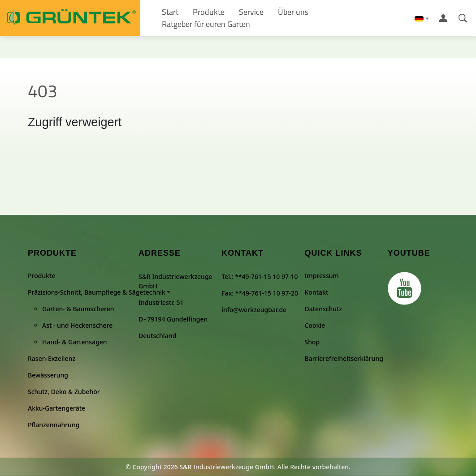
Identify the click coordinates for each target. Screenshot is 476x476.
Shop (312, 342)
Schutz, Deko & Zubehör (64, 392)
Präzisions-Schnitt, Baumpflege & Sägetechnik (97, 292)
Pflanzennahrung (54, 425)
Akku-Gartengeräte (56, 408)
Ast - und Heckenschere (77, 325)
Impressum (322, 276)
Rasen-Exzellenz (52, 358)
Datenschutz (324, 309)
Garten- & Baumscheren (78, 309)
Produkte (41, 276)
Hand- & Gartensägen (75, 342)
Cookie (315, 325)
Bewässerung (48, 375)
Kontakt (317, 292)
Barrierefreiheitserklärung (344, 358)
